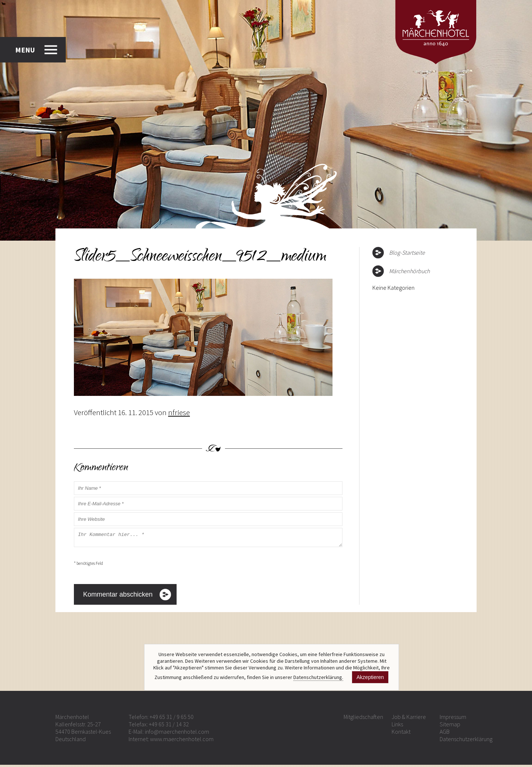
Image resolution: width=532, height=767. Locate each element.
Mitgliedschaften (363, 719)
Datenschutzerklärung (466, 741)
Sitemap (450, 726)
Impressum (453, 719)
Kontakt (401, 734)
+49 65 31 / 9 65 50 (172, 719)
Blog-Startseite (407, 252)
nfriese (179, 412)
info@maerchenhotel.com (177, 734)
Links (397, 726)
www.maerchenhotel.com (182, 741)
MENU (25, 50)
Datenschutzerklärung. (318, 677)
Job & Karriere (409, 719)
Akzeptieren (370, 677)
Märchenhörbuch (409, 271)
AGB (445, 734)
